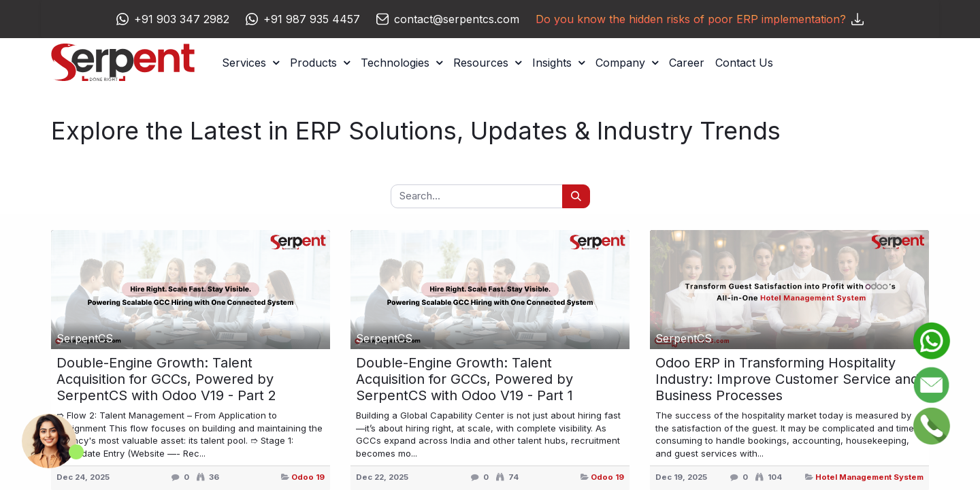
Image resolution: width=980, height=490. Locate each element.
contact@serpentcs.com (457, 19)
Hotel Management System (869, 477)
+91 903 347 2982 (182, 19)
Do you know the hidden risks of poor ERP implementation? (700, 19)
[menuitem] (687, 63)
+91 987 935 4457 (312, 19)
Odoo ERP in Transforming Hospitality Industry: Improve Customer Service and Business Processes (787, 379)
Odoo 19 (308, 477)
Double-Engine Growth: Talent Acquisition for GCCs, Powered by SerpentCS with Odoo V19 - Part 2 (166, 379)
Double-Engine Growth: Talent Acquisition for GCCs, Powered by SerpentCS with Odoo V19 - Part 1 (464, 379)
